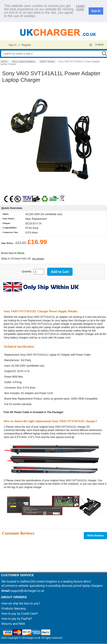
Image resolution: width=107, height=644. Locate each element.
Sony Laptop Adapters (23, 61)
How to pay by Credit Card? (20, 614)
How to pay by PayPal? (17, 619)
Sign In (13, 45)
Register (26, 45)
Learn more (80, 8)
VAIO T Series (47, 61)
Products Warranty (14, 609)
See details (38, 259)
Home (4, 61)
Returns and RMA (13, 624)
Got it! (96, 11)
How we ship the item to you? (21, 603)
